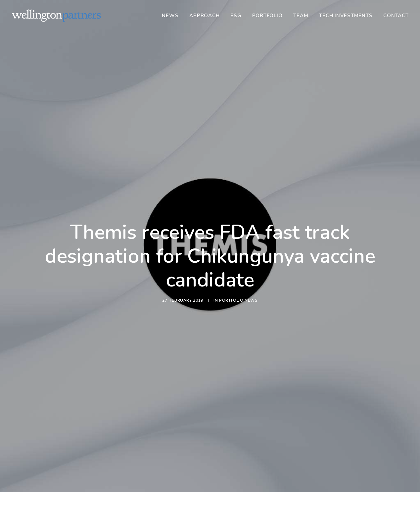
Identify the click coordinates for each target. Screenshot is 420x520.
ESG (236, 16)
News (170, 16)
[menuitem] (172, 16)
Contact (396, 16)
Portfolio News (238, 284)
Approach (204, 16)
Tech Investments (346, 16)
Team (301, 16)
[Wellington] (56, 16)
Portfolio (267, 16)
